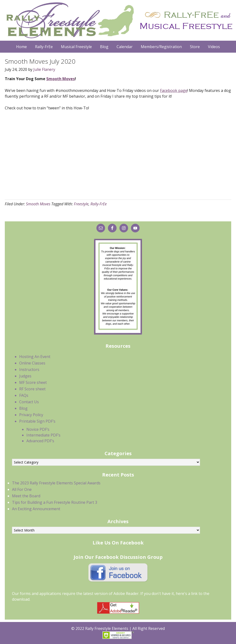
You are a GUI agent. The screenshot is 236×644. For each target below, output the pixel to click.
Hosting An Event (35, 357)
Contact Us (29, 402)
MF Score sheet (33, 382)
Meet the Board (26, 496)
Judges (25, 376)
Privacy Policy (31, 415)
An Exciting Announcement (36, 509)
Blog (23, 408)
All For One (22, 489)
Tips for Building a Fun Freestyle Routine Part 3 (55, 502)
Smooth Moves (61, 79)
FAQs (24, 395)
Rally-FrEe (99, 204)
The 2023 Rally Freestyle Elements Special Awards (56, 483)
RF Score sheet (32, 389)
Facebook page (174, 90)
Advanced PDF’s (40, 441)
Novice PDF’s (38, 429)
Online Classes (32, 363)
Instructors (29, 370)
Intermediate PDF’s (43, 435)
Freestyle (81, 204)
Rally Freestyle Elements (118, 20)
